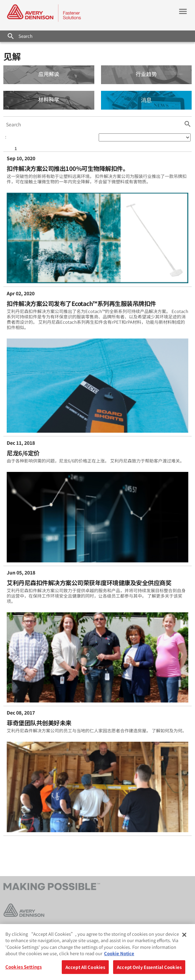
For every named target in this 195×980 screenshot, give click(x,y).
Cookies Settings (23, 969)
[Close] (184, 937)
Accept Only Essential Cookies (149, 969)
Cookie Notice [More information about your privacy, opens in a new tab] (119, 955)
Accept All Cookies (85, 969)
